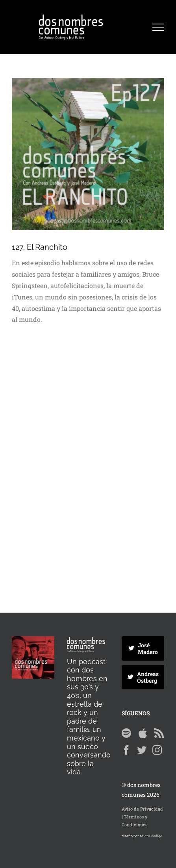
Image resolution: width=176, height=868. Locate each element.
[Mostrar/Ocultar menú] (158, 27)
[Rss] (159, 733)
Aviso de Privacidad (142, 809)
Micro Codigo (151, 836)
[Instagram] (157, 750)
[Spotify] (126, 733)
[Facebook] (126, 750)
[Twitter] (142, 750)
